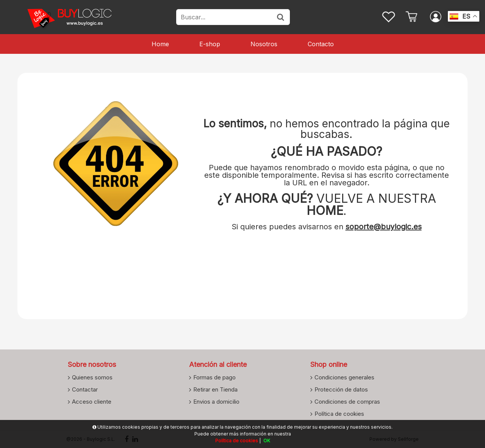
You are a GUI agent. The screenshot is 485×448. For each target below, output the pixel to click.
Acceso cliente (92, 401)
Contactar (85, 389)
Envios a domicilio (216, 401)
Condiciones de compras (347, 401)
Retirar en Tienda (215, 389)
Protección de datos (341, 389)
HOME (325, 211)
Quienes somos (92, 377)
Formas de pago (214, 377)
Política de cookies (339, 414)
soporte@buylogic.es (384, 227)
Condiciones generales (344, 377)
